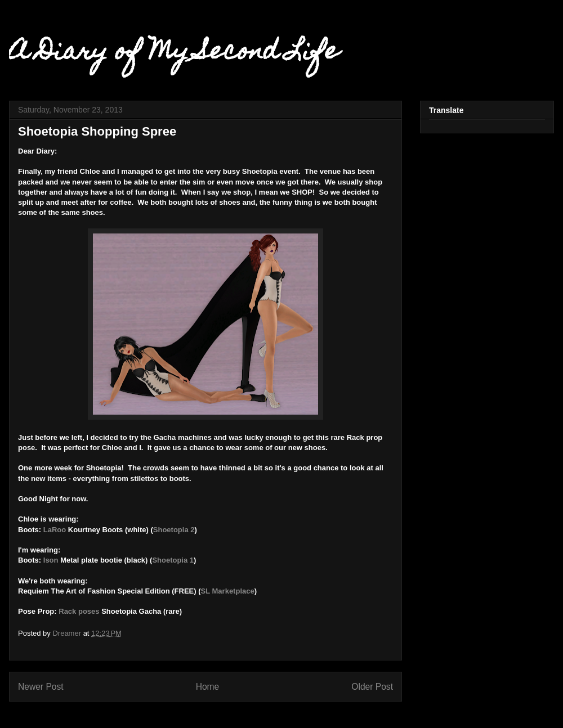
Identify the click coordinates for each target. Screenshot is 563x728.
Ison (51, 560)
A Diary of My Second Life (174, 53)
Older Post (372, 687)
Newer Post (41, 687)
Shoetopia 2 (174, 530)
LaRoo (53, 530)
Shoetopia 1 (173, 560)
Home (208, 687)
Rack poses (79, 611)
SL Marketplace (228, 591)
